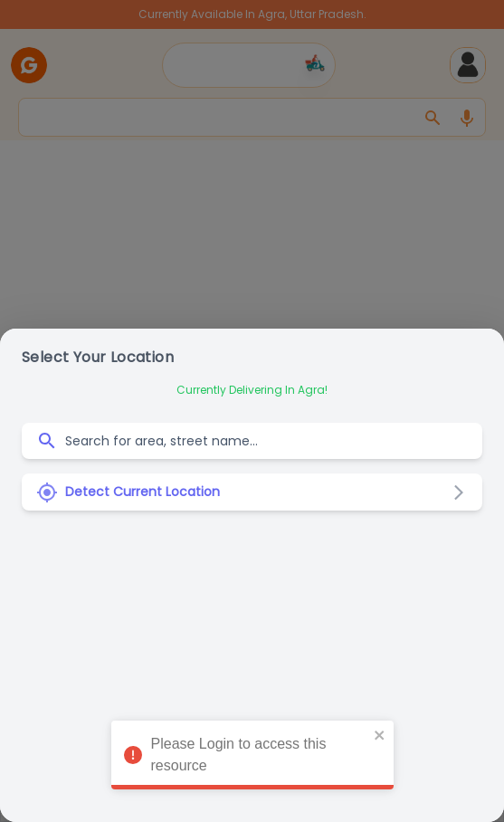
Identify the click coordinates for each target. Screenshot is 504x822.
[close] (380, 732)
